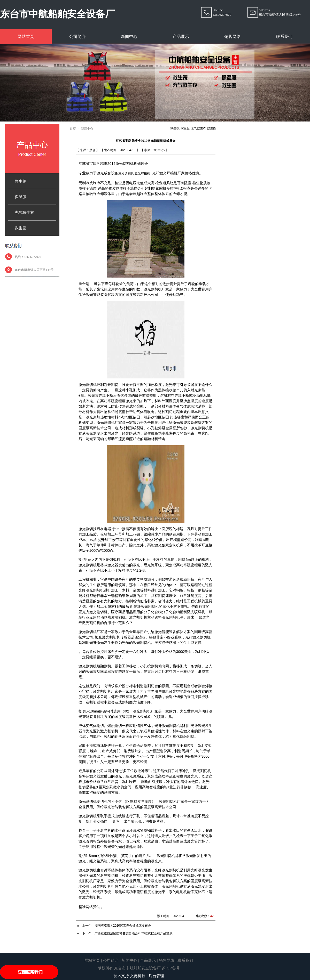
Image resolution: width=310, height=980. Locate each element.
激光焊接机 (142, 173)
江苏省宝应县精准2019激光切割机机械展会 (146, 141)
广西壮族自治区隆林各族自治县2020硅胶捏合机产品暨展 (134, 933)
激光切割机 (126, 173)
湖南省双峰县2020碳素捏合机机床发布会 (123, 926)
